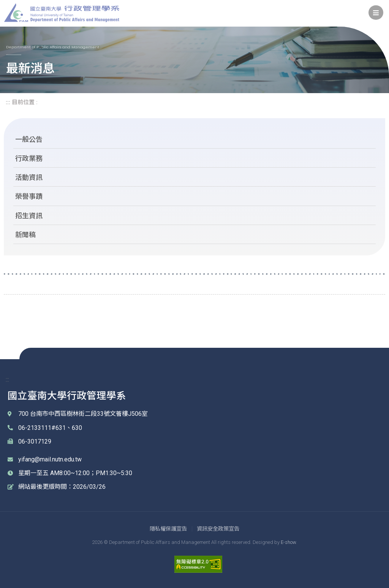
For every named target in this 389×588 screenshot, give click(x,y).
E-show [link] (288, 542)
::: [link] (8, 102)
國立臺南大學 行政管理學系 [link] (62, 13)
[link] (376, 13)
